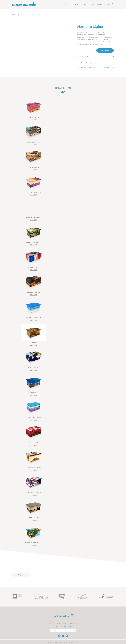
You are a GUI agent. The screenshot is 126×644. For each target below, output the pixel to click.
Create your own (21, 575)
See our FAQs (109, 67)
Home (14, 15)
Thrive (76, 642)
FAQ (46, 623)
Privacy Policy (75, 623)
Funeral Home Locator (59, 623)
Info (107, 4)
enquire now (105, 50)
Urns (22, 15)
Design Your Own (80, 4)
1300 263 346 (68, 626)
